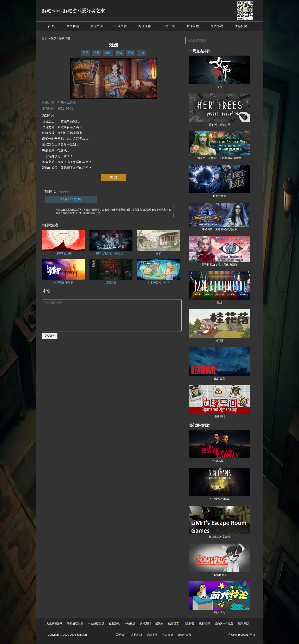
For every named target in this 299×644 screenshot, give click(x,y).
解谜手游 (97, 26)
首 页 (51, 26)
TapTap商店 (71, 199)
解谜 (108, 53)
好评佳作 (145, 26)
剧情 (119, 53)
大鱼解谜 (73, 26)
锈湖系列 (145, 623)
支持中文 (169, 26)
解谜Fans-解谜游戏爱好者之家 (73, 11)
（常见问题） (63, 192)
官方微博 (168, 635)
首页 (45, 38)
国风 (86, 53)
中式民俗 (121, 26)
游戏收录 (152, 635)
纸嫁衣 (159, 623)
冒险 (97, 53)
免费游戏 (217, 26)
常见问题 (137, 635)
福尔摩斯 (243, 623)
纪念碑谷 (189, 623)
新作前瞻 (193, 26)
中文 (142, 53)
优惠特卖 (241, 26)
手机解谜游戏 (75, 623)
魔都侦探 (204, 623)
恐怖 (131, 53)
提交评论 (50, 336)
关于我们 (121, 635)
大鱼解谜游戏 (54, 623)
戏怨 (53, 38)
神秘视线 (130, 623)
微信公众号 (184, 635)
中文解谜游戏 (96, 623)
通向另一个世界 (224, 623)
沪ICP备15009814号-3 (241, 635)
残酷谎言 (174, 623)
